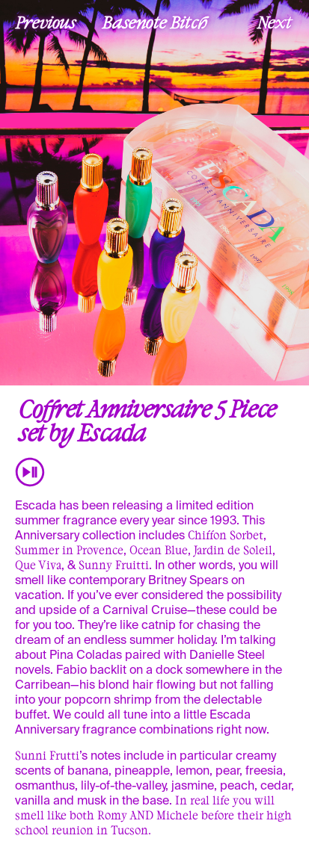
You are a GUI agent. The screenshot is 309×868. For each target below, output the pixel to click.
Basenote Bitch (155, 22)
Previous (46, 22)
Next (275, 22)
